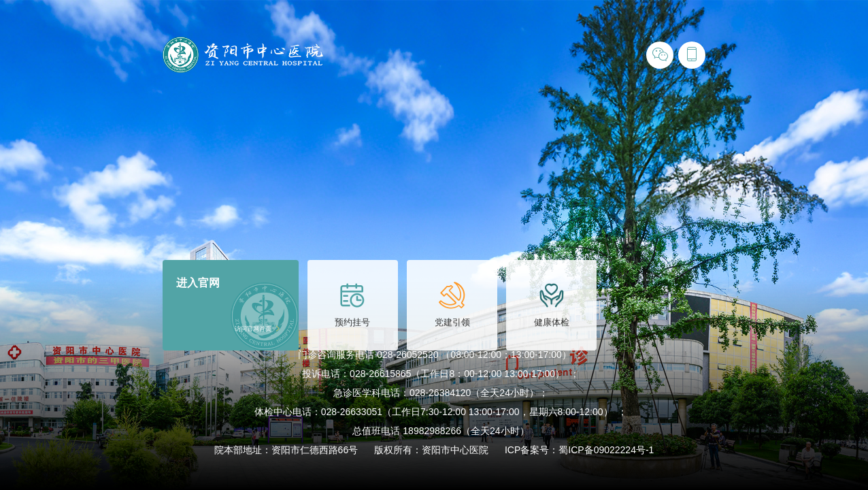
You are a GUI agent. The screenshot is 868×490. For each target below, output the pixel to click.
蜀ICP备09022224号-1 (606, 450)
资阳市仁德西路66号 (315, 450)
